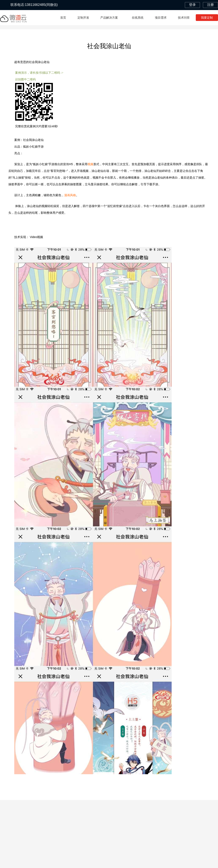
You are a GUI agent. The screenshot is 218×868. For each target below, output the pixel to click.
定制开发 (83, 18)
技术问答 (184, 18)
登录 (192, 5)
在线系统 (138, 18)
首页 (63, 18)
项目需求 (161, 18)
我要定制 (207, 18)
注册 (210, 5)
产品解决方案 (110, 18)
